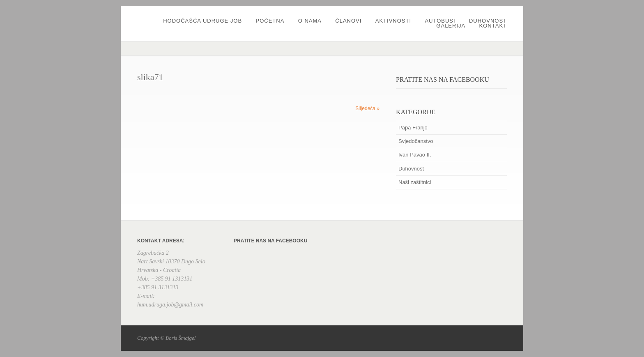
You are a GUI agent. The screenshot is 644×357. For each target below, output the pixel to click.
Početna (270, 21)
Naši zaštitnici (415, 182)
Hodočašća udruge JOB (202, 21)
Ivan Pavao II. (415, 155)
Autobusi (440, 21)
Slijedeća (367, 108)
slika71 (150, 77)
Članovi (348, 21)
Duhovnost (488, 21)
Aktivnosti (393, 21)
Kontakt (493, 26)
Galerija (451, 26)
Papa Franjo (413, 128)
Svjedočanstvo (416, 141)
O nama (310, 21)
